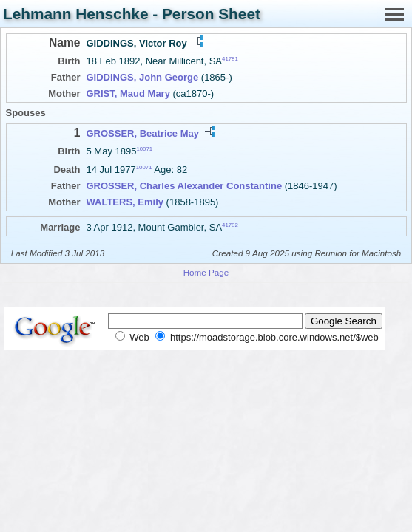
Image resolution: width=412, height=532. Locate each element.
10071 (144, 149)
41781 (230, 59)
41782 (230, 225)
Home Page (206, 272)
